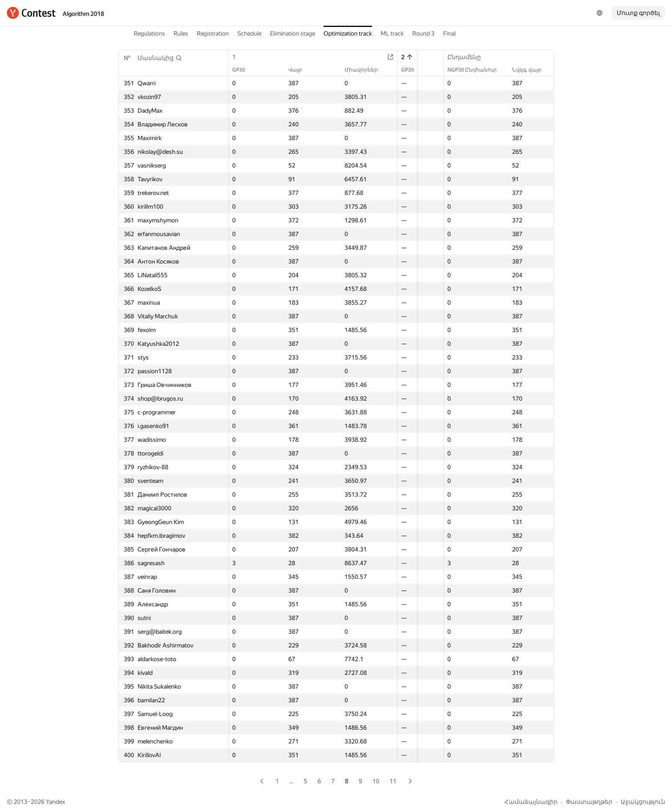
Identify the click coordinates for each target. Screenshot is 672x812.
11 (393, 781)
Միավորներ (346, 70)
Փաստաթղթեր (589, 802)
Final (449, 33)
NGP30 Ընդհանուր (476, 70)
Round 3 (423, 33)
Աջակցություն (643, 802)
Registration (213, 33)
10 (376, 781)
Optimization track (348, 33)
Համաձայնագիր (531, 802)
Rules (181, 33)
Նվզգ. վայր (531, 70)
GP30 (243, 70)
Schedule (249, 33)
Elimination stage (292, 33)
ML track (392, 33)
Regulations (149, 33)
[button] (160, 58)
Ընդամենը (468, 57)
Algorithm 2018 (83, 14)
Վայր (290, 70)
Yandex (55, 802)
